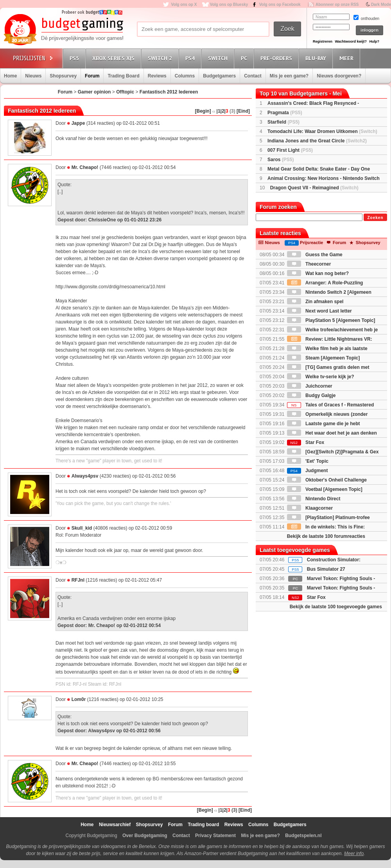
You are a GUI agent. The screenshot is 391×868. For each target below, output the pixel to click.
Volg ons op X (184, 4)
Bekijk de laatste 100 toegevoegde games (336, 607)
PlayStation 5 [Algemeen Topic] (331, 320)
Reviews (157, 76)
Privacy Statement (215, 836)
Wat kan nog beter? (318, 273)
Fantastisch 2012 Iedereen (169, 92)
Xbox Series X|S (115, 58)
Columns (185, 76)
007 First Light (290, 150)
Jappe (78, 123)
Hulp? (374, 41)
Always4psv (85, 476)
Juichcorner (310, 386)
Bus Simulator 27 (326, 569)
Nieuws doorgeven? (339, 76)
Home (10, 76)
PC (245, 58)
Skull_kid (82, 528)
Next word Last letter (319, 311)
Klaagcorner (310, 508)
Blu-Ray (317, 58)
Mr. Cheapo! (85, 167)
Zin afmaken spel (315, 302)
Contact (253, 76)
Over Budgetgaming (145, 836)
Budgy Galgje (311, 395)
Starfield (283, 122)
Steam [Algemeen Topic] (323, 358)
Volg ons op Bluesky (229, 4)
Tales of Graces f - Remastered (331, 405)
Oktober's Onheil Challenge (327, 480)
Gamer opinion (94, 92)
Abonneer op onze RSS (337, 4)
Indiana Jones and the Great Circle (317, 141)
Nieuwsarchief (115, 825)
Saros (281, 160)
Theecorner (309, 264)
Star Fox (306, 442)
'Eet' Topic (308, 461)
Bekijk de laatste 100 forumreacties (326, 536)
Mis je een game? (289, 76)
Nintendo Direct (314, 499)
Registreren (323, 41)
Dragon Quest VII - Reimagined (314, 188)
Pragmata (285, 113)
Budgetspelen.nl (303, 836)
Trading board (203, 825)
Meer (348, 58)
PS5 (75, 58)
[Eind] (243, 111)
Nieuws (33, 76)
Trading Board (123, 76)
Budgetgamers (219, 76)
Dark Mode (381, 4)
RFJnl (78, 580)
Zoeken (375, 218)
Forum (92, 76)
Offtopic (125, 92)
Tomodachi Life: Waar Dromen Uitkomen (322, 131)
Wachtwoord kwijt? (351, 41)
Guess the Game (315, 255)
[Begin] (203, 111)
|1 (219, 111)
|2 (222, 111)
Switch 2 (161, 58)
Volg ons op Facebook (280, 4)
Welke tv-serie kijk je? (321, 377)
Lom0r (79, 699)
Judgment (308, 471)
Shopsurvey (63, 76)
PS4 (191, 58)
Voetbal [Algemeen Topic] (325, 489)
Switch (219, 58)
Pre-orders (277, 58)
